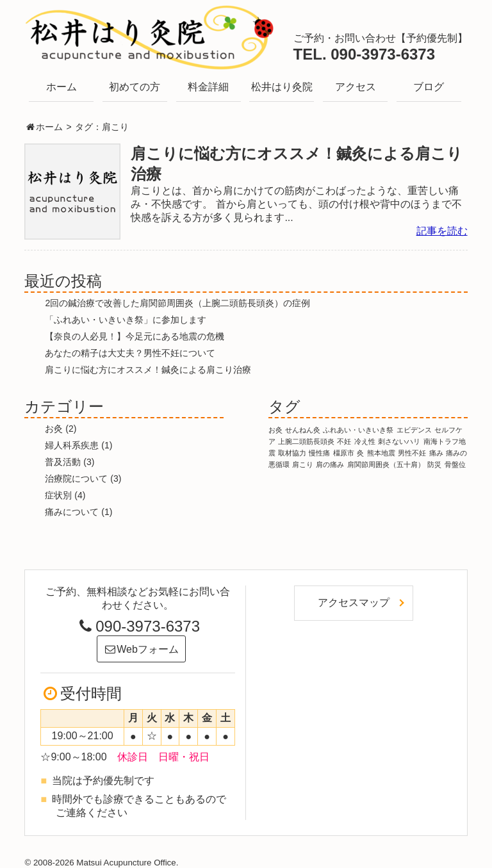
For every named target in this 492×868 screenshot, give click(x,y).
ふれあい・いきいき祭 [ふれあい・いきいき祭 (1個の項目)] (358, 430)
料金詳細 (208, 87)
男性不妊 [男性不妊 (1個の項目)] (412, 453)
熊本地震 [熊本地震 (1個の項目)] (381, 453)
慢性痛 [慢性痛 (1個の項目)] (319, 453)
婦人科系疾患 (72, 445)
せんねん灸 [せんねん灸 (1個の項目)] (303, 430)
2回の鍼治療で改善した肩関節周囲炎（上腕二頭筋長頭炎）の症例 (177, 303)
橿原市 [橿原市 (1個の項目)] (344, 453)
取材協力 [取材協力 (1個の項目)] (292, 453)
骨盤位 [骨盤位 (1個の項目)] (455, 464)
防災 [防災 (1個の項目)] (434, 464)
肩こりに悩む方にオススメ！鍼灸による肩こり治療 (148, 370)
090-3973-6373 (138, 626)
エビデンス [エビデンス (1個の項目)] (414, 430)
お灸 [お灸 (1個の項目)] (275, 430)
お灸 (54, 429)
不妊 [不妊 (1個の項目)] (344, 441)
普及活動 (63, 462)
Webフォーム (141, 649)
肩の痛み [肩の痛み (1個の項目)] (330, 464)
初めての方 (135, 87)
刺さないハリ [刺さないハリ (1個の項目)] (399, 441)
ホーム (61, 87)
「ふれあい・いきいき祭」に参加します (126, 320)
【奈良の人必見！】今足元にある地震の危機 (135, 336)
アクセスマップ (354, 602)
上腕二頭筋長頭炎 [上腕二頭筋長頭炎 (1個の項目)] (306, 441)
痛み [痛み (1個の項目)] (436, 453)
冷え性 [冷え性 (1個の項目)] (365, 441)
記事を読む (442, 231)
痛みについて (72, 512)
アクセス (356, 87)
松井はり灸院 (282, 87)
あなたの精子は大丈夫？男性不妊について (130, 353)
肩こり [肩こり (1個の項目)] (303, 464)
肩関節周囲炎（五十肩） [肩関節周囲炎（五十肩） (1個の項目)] (386, 464)
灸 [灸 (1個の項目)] (360, 453)
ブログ (429, 87)
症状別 (58, 495)
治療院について (76, 479)
